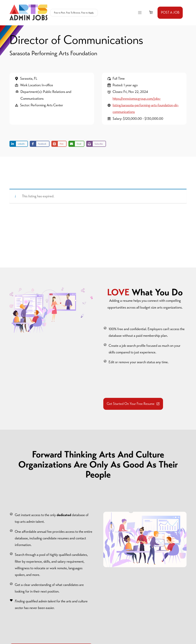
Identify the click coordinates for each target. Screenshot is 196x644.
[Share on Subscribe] (96, 144)
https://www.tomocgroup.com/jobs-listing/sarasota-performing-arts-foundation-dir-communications (146, 105)
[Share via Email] (76, 144)
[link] (151, 12)
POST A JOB (170, 12)
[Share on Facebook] (40, 144)
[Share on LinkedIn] (19, 144)
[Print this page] (59, 144)
